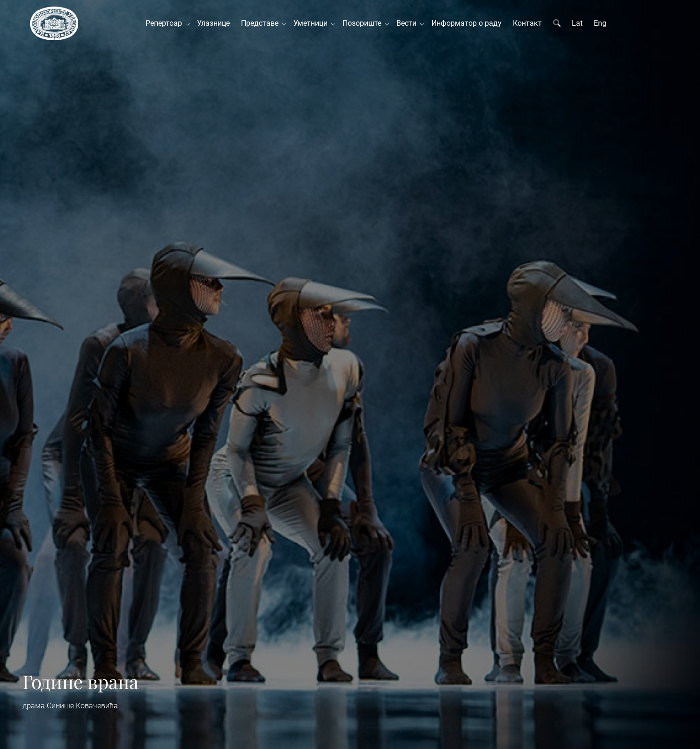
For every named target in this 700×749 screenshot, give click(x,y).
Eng (600, 23)
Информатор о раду (467, 23)
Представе (262, 23)
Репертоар (166, 23)
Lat (577, 23)
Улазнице (213, 23)
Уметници (312, 23)
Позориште (364, 23)
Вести (408, 23)
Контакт (527, 23)
